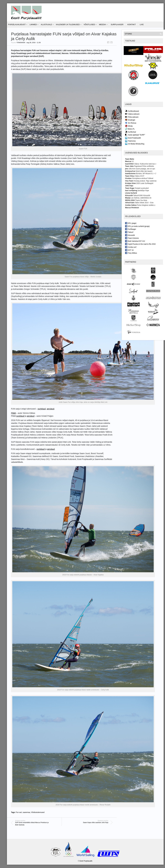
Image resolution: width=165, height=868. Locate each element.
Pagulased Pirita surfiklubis (144, 166)
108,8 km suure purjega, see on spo (142, 169)
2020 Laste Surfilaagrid (145, 183)
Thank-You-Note (141, 200)
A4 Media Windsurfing (135, 144)
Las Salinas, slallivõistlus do (141, 198)
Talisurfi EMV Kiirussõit (142, 195)
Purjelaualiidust (17, 25)
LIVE (142, 25)
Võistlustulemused (38, 812)
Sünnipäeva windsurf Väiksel (143, 178)
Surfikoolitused (132, 111)
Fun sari (19, 812)
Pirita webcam (132, 117)
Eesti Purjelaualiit (133, 138)
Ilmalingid (130, 120)
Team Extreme (132, 238)
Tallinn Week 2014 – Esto (144, 203)
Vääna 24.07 (139, 176)
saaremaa (26, 812)
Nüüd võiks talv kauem (144, 171)
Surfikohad (130, 132)
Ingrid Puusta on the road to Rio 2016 (140, 244)
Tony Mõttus (131, 253)
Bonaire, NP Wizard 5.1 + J (146, 174)
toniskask (21, 43)
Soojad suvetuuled (142, 188)
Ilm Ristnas (131, 123)
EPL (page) (131, 223)
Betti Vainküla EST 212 (135, 241)
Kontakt (132, 25)
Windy (129, 126)
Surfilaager (117, 25)
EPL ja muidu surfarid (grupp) (137, 226)
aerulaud (50, 409)
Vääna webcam (132, 114)
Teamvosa (130, 141)
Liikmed (33, 25)
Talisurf (129, 232)
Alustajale (46, 25)
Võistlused (89, 25)
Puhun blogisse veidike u (146, 205)
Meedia (102, 25)
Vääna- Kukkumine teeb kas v (145, 164)
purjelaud (42, 409)
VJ (133, 161)
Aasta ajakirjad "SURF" (135, 135)
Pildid (13, 413)
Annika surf (131, 247)
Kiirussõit (130, 235)
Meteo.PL (130, 129)
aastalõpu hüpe (143, 191)
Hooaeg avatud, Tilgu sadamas (145, 181)
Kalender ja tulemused (68, 25)
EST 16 (129, 250)
